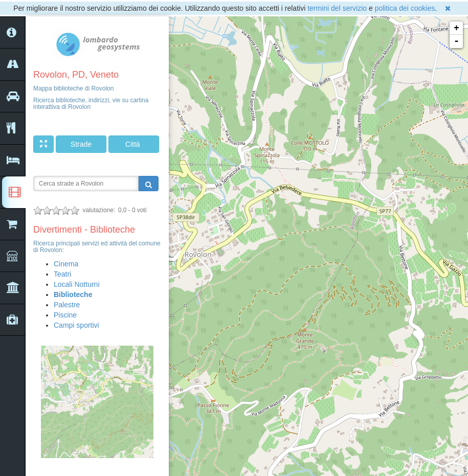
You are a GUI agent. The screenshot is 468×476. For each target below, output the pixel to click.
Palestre (67, 305)
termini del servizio (337, 8)
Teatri (62, 274)
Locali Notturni (77, 284)
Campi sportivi (76, 325)
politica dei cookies (405, 8)
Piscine (65, 315)
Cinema (66, 264)
